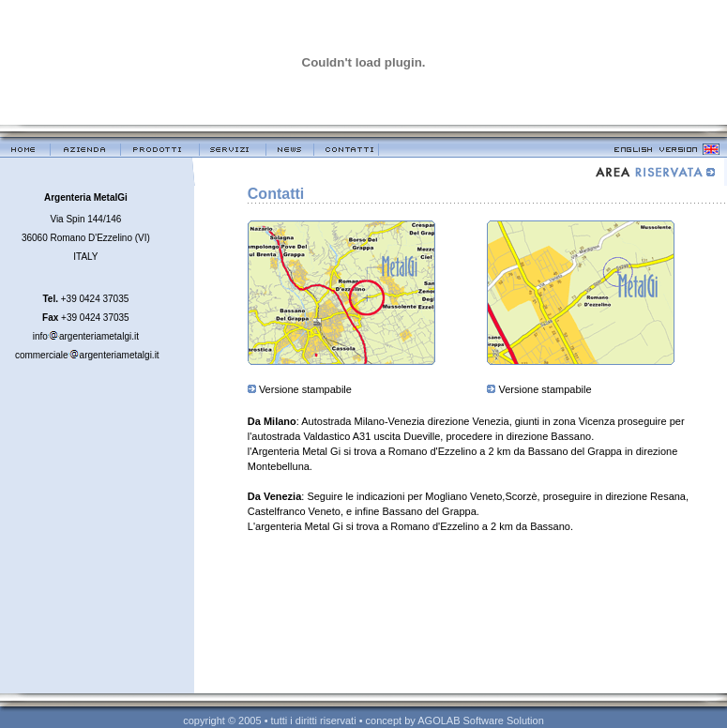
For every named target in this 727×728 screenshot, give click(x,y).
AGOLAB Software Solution (481, 720)
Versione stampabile (305, 389)
